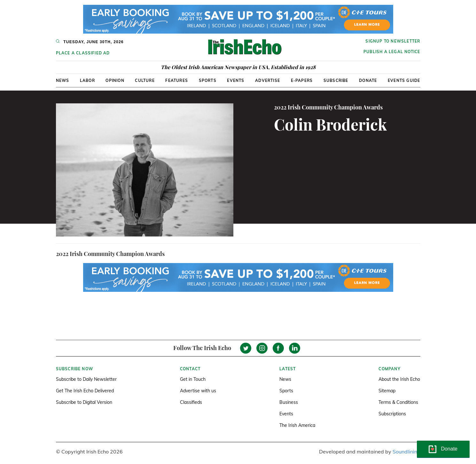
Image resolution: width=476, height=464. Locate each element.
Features (177, 80)
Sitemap (387, 391)
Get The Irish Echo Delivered (85, 391)
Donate (368, 80)
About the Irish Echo (399, 379)
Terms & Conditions (398, 402)
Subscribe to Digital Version (84, 402)
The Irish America (297, 425)
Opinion (115, 80)
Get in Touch (193, 379)
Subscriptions (392, 414)
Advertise (268, 80)
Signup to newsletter (393, 41)
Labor (87, 80)
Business (289, 402)
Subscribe (336, 80)
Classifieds (191, 402)
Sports (208, 80)
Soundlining (406, 452)
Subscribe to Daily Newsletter (86, 379)
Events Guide (404, 80)
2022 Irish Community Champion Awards (328, 107)
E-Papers (302, 80)
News (63, 80)
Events (236, 80)
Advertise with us (198, 391)
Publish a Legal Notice (392, 52)
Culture (145, 80)
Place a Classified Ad (83, 53)
